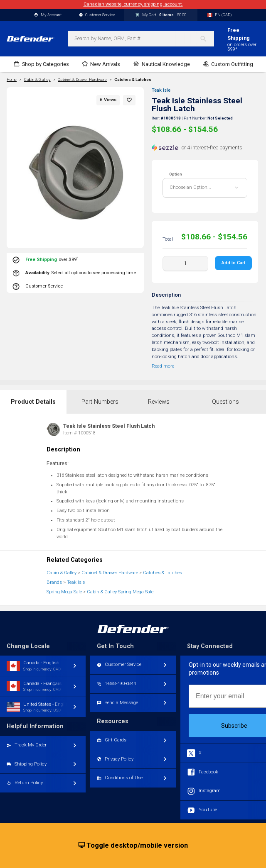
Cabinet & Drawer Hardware (110, 573)
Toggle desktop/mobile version (133, 846)
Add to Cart (233, 263)
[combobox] (141, 39)
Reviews (159, 402)
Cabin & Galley (62, 573)
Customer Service (97, 15)
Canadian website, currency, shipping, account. (133, 4)
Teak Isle (161, 90)
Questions (225, 402)
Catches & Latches (133, 80)
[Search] (207, 39)
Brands (54, 582)
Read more (163, 366)
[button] (129, 100)
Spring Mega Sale (64, 592)
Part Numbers (100, 402)
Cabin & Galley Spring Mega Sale (120, 592)
